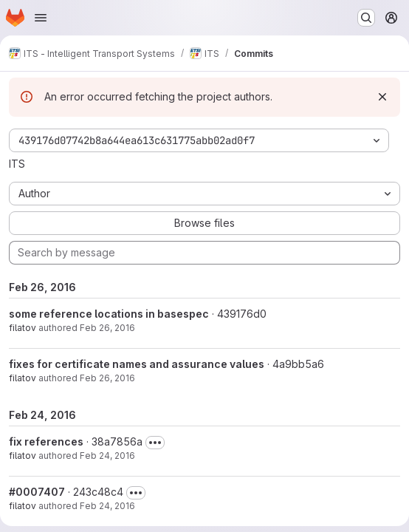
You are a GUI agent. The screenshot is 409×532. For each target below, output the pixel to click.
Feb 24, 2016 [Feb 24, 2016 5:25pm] (107, 456)
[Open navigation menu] (41, 18)
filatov (23, 328)
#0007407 (37, 492)
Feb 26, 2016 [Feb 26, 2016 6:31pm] (107, 328)
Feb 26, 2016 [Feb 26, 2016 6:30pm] (107, 378)
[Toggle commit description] (155, 443)
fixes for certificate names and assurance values (137, 364)
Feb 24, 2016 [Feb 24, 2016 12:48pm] (107, 506)
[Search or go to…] (366, 18)
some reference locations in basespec (109, 314)
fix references (46, 441)
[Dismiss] (382, 97)
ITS (17, 164)
